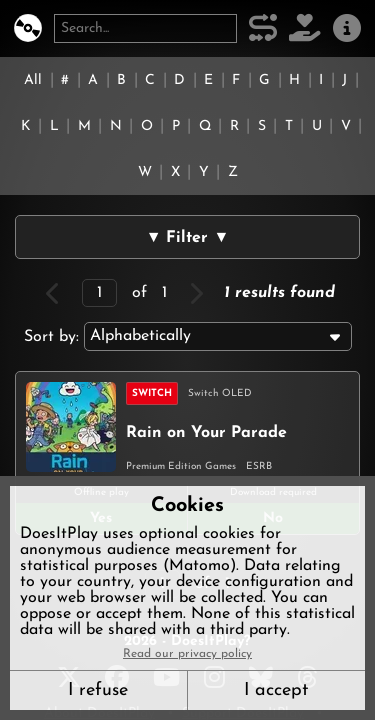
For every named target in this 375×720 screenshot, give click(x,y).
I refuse (98, 690)
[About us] (347, 28)
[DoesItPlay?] (28, 28)
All (33, 80)
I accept (276, 690)
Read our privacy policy (187, 654)
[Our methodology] (263, 28)
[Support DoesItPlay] (305, 28)
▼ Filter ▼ (188, 238)
